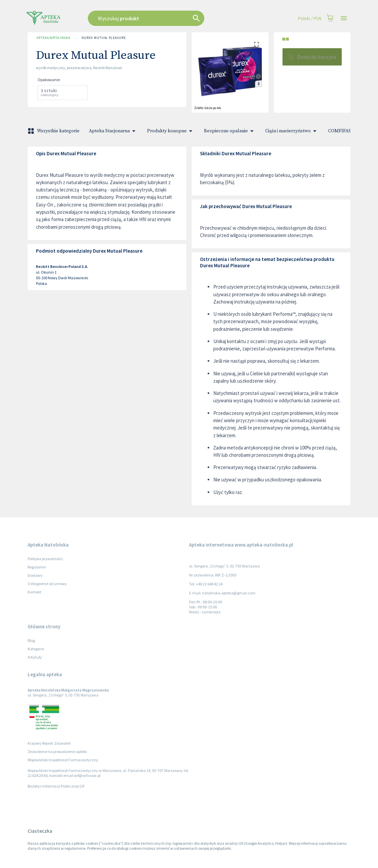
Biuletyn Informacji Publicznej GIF (56, 786)
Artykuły (35, 657)
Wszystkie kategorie (54, 131)
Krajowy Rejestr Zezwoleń (49, 743)
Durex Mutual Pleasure (103, 38)
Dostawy (35, 575)
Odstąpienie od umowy (47, 584)
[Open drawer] (344, 18)
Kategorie (36, 649)
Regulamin (37, 567)
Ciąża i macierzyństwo (292, 131)
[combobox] (163, 18)
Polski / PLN (310, 18)
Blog (31, 640)
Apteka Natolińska (53, 38)
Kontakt (34, 592)
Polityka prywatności (45, 559)
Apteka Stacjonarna (113, 131)
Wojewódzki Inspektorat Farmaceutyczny (63, 760)
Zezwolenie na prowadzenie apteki (57, 751)
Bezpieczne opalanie (230, 131)
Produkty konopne (171, 131)
